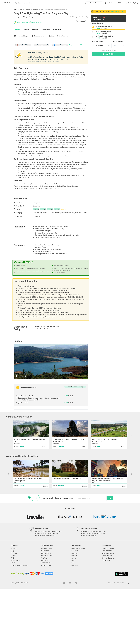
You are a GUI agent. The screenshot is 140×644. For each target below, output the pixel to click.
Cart (128, 3)
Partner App (106, 616)
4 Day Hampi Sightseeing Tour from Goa (67, 534)
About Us (14, 604)
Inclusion (27, 64)
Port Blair (75, 621)
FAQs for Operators (108, 613)
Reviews (14, 609)
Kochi (73, 616)
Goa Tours (45, 613)
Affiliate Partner (107, 606)
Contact (14, 611)
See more (64, 265)
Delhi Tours (45, 606)
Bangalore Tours (47, 611)
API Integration (107, 611)
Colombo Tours (46, 604)
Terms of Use (112, 638)
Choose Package (97, 23)
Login (136, 3)
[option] (51, 417)
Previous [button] (25, 417)
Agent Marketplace (108, 609)
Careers (14, 618)
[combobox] (102, 46)
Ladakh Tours (46, 621)
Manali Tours (46, 616)
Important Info (46, 64)
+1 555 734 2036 (51, 591)
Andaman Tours (47, 618)
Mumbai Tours (46, 609)
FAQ (12, 613)
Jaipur (74, 613)
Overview (18, 64)
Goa (73, 618)
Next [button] (77, 417)
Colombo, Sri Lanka (78, 604)
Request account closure (19, 621)
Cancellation (57, 64)
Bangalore (75, 609)
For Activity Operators (94, 3)
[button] (121, 3)
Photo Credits (16, 616)
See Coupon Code (117, 12)
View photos (81, 57)
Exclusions (36, 64)
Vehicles (118, 42)
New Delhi (75, 606)
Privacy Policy (124, 638)
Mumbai (74, 611)
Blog (13, 606)
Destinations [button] (110, 3)
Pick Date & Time (98, 42)
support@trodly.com (51, 589)
